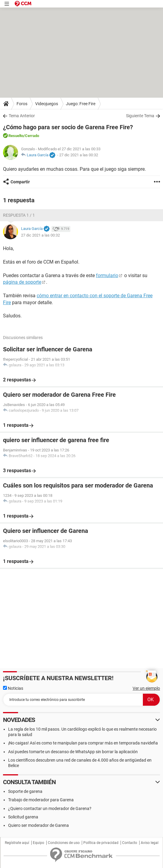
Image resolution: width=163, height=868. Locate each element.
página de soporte (22, 282)
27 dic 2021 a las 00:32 (79, 155)
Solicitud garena (23, 817)
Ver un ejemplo (146, 688)
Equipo (38, 843)
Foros (22, 104)
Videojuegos (47, 104)
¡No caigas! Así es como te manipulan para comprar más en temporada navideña (83, 743)
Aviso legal (150, 843)
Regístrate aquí (17, 843)
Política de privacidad (101, 843)
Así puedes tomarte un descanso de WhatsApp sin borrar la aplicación (73, 752)
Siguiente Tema (140, 116)
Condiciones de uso (64, 843)
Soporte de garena (25, 791)
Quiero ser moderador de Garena (38, 825)
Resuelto (16, 136)
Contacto (130, 843)
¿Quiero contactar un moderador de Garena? (50, 808)
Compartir (20, 182)
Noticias (13, 688)
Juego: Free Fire (81, 104)
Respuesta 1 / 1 (19, 215)
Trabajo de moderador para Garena (41, 800)
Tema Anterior (22, 116)
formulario (107, 275)
